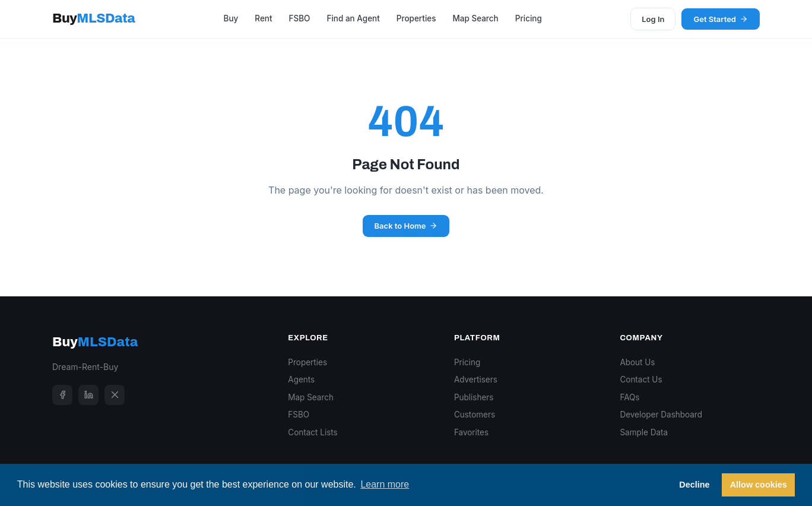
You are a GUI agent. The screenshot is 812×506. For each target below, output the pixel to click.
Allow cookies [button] (759, 485)
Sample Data (644, 432)
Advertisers (476, 379)
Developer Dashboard (661, 415)
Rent (263, 18)
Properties (416, 18)
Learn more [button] (385, 484)
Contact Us (641, 379)
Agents (301, 379)
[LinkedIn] (88, 395)
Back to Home (406, 226)
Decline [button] (694, 485)
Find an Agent (353, 18)
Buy (93, 18)
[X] (115, 395)
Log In (653, 19)
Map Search (475, 18)
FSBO (300, 18)
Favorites (471, 432)
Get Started (721, 19)
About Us (637, 362)
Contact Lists (313, 432)
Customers (475, 415)
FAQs (629, 397)
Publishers (474, 397)
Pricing (529, 18)
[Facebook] (62, 395)
